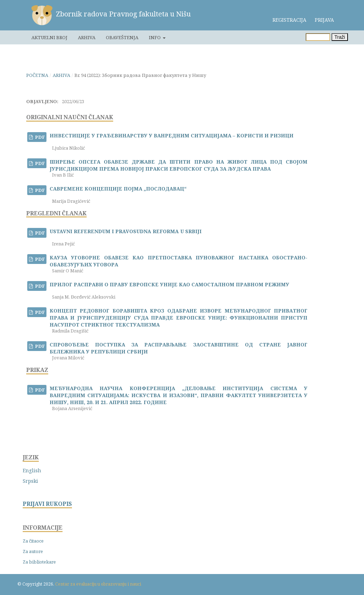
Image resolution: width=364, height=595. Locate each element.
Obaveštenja (122, 37)
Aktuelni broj (49, 37)
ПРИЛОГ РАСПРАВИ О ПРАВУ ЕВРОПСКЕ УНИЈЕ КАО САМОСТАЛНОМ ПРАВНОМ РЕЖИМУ (169, 284)
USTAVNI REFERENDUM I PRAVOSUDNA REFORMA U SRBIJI (126, 231)
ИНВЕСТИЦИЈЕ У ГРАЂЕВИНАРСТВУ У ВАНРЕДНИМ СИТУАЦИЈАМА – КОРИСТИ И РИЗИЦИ (172, 135)
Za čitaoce (33, 541)
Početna (37, 75)
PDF (39, 137)
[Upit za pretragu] (318, 37)
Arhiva (87, 37)
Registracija (289, 20)
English (32, 470)
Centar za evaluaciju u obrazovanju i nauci (98, 584)
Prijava (324, 20)
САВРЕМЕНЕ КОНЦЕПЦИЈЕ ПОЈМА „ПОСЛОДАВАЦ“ (118, 189)
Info (155, 37)
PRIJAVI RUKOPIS (47, 504)
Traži (340, 37)
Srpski (30, 481)
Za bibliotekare (39, 562)
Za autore (33, 551)
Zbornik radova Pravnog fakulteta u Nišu (123, 14)
